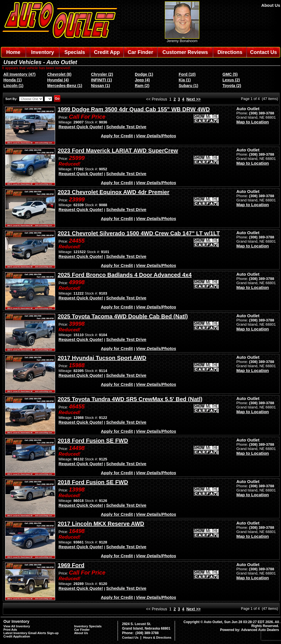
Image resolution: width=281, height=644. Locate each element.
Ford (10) (187, 74)
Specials (75, 52)
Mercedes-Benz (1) (65, 86)
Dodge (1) (144, 74)
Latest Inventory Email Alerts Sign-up (31, 633)
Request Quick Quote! (81, 127)
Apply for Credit (117, 136)
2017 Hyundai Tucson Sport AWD (102, 358)
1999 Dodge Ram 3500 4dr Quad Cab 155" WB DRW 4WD (134, 109)
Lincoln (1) (13, 86)
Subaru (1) (188, 86)
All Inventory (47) (20, 74)
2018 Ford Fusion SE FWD (93, 441)
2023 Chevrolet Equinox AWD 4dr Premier (114, 192)
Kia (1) (185, 80)
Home (13, 52)
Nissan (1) (100, 86)
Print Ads (10, 630)
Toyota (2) (232, 86)
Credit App (107, 52)
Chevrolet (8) (59, 74)
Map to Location (253, 122)
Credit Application (17, 636)
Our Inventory (16, 621)
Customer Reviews (185, 52)
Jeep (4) (142, 80)
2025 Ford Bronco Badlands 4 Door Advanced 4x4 (125, 275)
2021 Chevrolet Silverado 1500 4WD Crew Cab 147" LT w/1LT (139, 233)
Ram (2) (142, 86)
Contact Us (264, 52)
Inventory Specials (88, 626)
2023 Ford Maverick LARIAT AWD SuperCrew (118, 151)
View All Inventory (17, 626)
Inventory (43, 52)
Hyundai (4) (58, 80)
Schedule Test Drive (126, 127)
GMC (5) (230, 74)
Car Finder (140, 52)
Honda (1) (13, 80)
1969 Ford (71, 565)
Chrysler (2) (102, 74)
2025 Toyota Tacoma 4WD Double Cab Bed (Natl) (123, 316)
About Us (271, 5)
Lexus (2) (231, 80)
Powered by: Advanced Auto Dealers (250, 630)
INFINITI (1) (101, 80)
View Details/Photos (156, 136)
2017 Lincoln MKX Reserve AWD (101, 524)
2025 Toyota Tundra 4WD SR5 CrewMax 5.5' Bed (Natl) (130, 399)
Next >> (194, 99)
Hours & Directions (157, 638)
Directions (230, 52)
